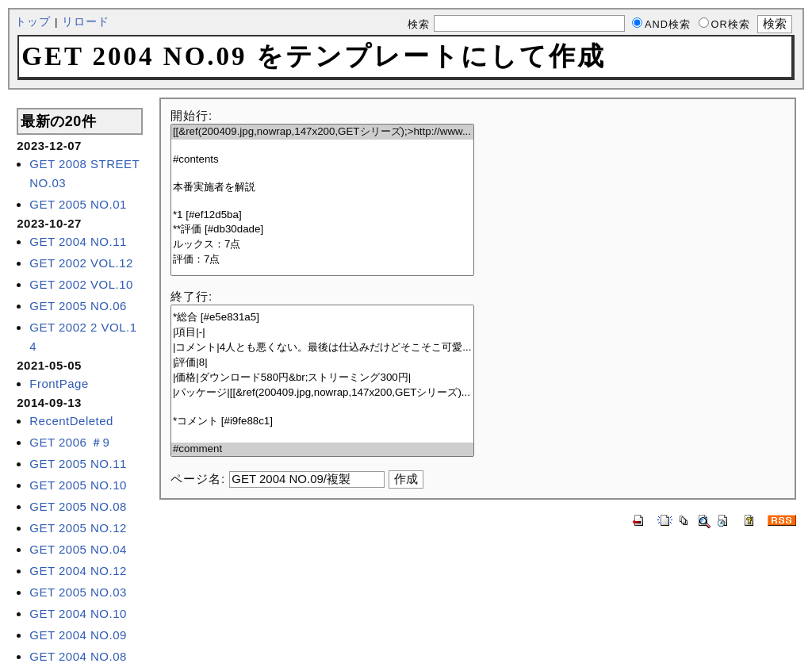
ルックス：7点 (322, 245)
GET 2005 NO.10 (78, 485)
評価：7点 (322, 260)
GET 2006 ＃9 (69, 442)
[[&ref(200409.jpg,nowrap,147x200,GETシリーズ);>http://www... (322, 132)
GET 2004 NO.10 (78, 613)
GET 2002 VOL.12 (81, 263)
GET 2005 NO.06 (78, 306)
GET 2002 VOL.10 (81, 284)
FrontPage (59, 383)
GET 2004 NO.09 (78, 635)
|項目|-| (322, 333)
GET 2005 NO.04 (78, 549)
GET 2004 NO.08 (78, 656)
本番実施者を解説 (322, 188)
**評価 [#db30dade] (322, 230)
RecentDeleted (71, 421)
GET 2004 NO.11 (78, 242)
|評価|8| (322, 363)
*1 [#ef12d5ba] (322, 215)
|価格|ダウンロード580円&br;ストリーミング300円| (322, 378)
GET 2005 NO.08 (78, 506)
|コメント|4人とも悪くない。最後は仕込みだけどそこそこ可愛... (322, 348)
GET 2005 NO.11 (78, 464)
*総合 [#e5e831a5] (322, 318)
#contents (322, 160)
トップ (33, 22)
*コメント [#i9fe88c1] (322, 422)
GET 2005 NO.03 (78, 592)
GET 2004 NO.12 (78, 571)
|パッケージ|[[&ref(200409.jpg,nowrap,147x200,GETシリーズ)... (322, 393)
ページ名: (198, 479)
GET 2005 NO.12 (78, 528)
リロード (86, 22)
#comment (322, 449)
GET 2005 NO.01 (78, 204)
